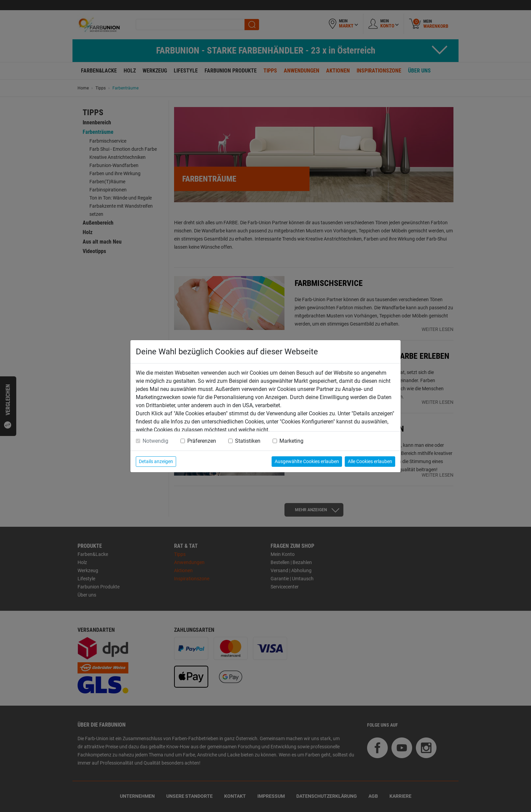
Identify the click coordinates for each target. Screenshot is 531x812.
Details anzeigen (156, 461)
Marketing (291, 441)
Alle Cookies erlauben (370, 461)
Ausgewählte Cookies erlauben (307, 461)
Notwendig (155, 441)
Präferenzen (202, 441)
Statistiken (248, 441)
